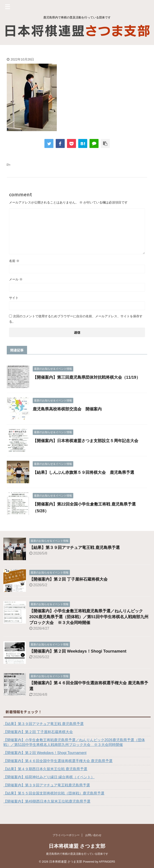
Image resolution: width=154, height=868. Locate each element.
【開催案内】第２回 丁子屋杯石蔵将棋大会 (68, 579)
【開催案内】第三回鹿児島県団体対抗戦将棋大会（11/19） (86, 377)
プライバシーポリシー (66, 835)
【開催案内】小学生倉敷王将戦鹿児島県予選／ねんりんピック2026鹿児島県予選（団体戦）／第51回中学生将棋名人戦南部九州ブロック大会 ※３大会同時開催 (89, 617)
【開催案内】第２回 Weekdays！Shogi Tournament (78, 651)
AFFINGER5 (107, 861)
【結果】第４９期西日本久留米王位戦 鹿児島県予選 (45, 769)
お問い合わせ (93, 835)
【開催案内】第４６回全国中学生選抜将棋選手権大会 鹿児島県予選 (58, 761)
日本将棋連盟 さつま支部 (77, 846)
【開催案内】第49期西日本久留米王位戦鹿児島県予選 (47, 801)
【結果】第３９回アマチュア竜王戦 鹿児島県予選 (75, 548)
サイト (14, 298)
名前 (14, 261)
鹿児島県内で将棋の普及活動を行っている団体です (77, 854)
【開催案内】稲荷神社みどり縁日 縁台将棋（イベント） (49, 777)
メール (16, 279)
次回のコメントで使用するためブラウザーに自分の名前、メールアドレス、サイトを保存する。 (76, 319)
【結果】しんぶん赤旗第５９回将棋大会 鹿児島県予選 (83, 472)
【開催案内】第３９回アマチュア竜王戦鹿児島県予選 (47, 785)
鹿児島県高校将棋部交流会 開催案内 (67, 409)
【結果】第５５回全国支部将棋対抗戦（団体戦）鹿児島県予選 (54, 793)
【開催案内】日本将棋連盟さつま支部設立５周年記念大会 (85, 441)
